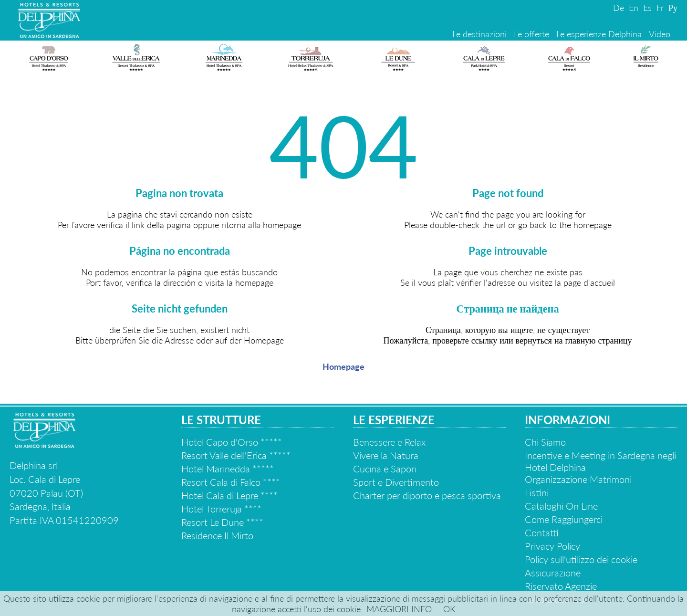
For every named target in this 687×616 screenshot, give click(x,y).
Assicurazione (553, 573)
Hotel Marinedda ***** (228, 469)
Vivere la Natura (386, 455)
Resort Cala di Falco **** (231, 482)
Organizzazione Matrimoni (578, 479)
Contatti (542, 532)
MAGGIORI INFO (399, 609)
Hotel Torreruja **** (221, 509)
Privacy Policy (552, 546)
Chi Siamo (545, 442)
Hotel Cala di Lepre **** (229, 495)
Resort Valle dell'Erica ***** (236, 455)
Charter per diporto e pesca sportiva (427, 495)
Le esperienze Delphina (599, 34)
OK (449, 609)
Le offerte (531, 34)
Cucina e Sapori (385, 469)
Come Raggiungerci (564, 519)
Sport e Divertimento (396, 482)
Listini (537, 492)
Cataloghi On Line (561, 506)
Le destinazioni (479, 34)
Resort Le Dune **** (222, 522)
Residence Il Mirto (217, 535)
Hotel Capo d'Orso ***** (232, 442)
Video (660, 34)
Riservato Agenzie (561, 586)
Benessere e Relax (389, 442)
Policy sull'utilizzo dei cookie (581, 559)
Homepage (343, 366)
